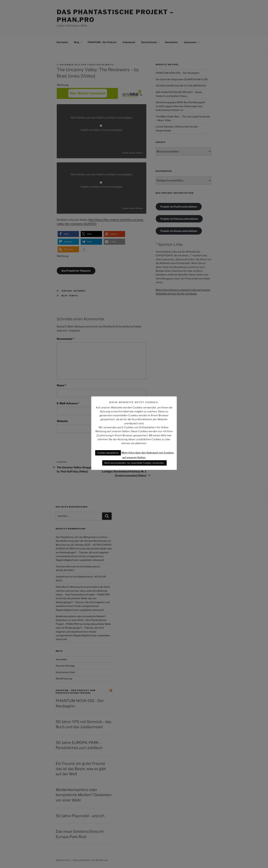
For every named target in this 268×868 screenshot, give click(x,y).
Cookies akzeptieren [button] (108, 453)
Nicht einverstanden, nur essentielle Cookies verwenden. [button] (134, 463)
